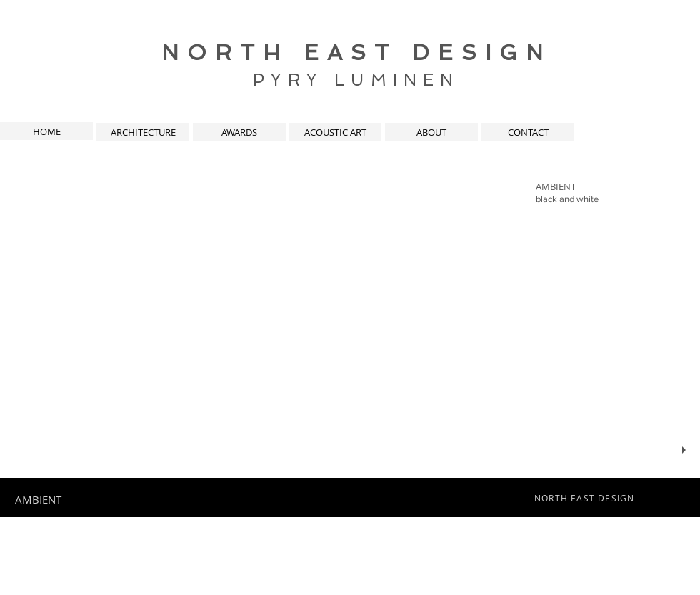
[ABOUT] (431, 132)
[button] (350, 318)
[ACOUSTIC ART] (335, 132)
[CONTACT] (528, 132)
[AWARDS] (239, 132)
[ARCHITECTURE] (143, 132)
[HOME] (46, 131)
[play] (686, 450)
